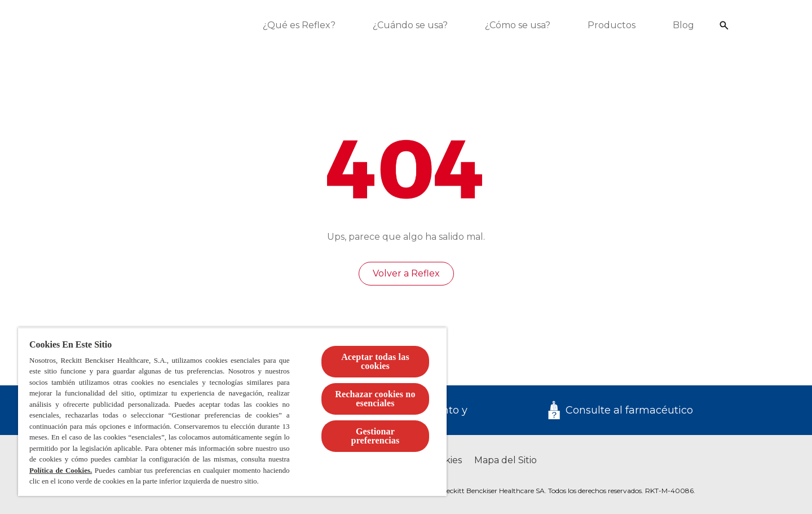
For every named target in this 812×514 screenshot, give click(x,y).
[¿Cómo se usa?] (522, 25)
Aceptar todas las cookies (375, 361)
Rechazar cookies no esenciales (375, 399)
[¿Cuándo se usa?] (415, 25)
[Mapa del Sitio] (506, 460)
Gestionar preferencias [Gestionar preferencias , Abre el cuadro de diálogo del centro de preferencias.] (376, 436)
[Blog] (688, 25)
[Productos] (616, 25)
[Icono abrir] (729, 25)
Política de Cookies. (61, 470)
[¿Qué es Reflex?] (304, 25)
